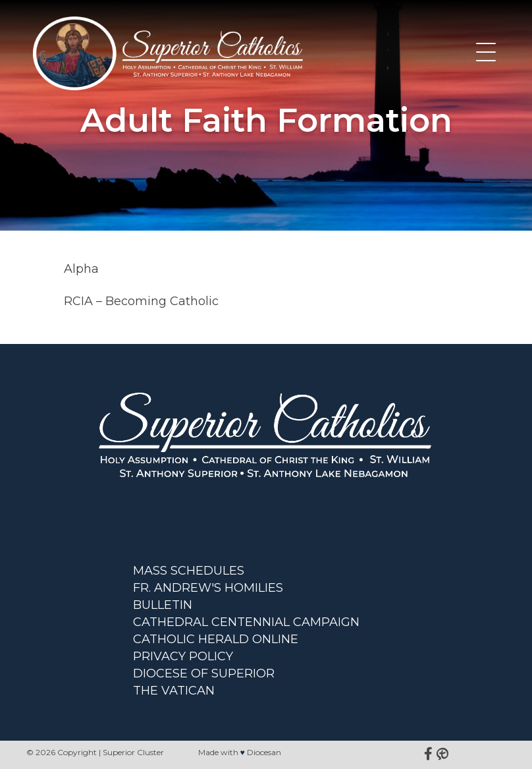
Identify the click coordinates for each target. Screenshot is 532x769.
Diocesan (264, 752)
